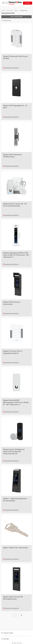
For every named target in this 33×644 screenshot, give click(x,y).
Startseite (4, 11)
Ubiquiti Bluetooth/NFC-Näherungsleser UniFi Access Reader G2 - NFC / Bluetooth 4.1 (16, 403)
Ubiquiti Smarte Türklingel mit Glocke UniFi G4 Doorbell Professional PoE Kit (14, 452)
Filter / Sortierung (16, 17)
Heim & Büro (10, 11)
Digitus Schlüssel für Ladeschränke (15, 548)
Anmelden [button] (28, 3)
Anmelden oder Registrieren (12, 68)
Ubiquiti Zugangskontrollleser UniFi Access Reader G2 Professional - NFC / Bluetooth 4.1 (16, 255)
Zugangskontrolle (24, 11)
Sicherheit (16, 11)
